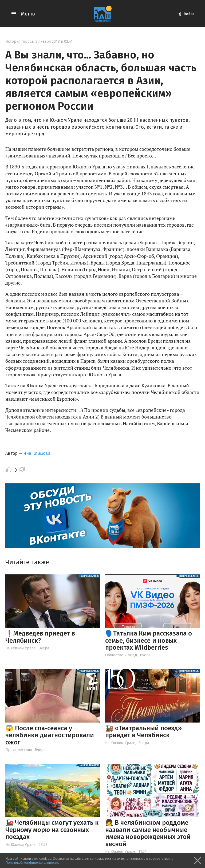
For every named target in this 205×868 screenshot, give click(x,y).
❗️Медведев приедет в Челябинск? (40, 637)
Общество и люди (121, 655)
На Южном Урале (20, 648)
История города (19, 42)
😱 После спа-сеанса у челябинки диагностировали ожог (50, 735)
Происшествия (19, 750)
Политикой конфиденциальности (32, 863)
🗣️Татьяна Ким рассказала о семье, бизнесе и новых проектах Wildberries (149, 640)
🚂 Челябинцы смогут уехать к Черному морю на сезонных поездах (52, 830)
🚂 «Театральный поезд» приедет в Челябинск (143, 732)
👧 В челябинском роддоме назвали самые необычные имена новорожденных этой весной (148, 833)
